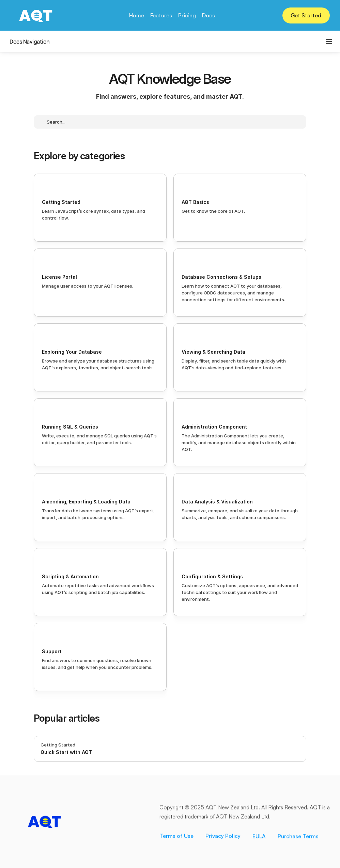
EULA (259, 837)
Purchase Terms (298, 837)
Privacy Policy (223, 837)
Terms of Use (176, 837)
